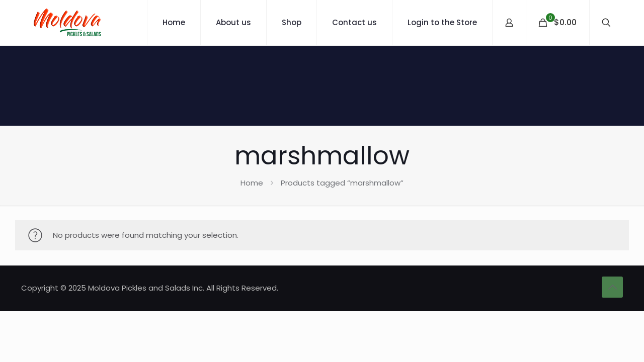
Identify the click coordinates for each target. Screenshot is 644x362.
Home (252, 183)
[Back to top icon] (612, 287)
